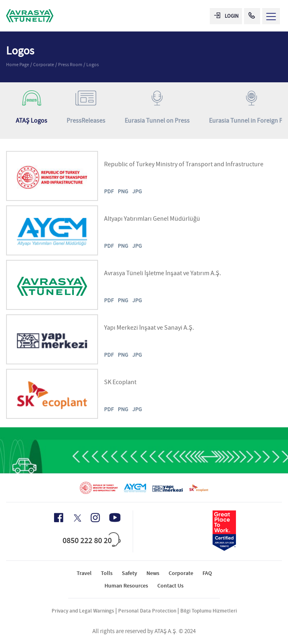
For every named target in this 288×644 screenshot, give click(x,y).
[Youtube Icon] (115, 517)
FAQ (207, 573)
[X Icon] (77, 518)
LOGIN (226, 16)
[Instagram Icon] (95, 518)
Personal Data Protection (147, 611)
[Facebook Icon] (59, 518)
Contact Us (170, 586)
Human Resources (126, 586)
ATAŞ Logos (31, 108)
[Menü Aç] (271, 16)
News (153, 573)
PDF (109, 191)
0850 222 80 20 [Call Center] (87, 540)
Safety (129, 573)
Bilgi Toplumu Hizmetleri (209, 611)
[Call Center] (252, 16)
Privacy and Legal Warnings (83, 611)
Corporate (44, 65)
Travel (84, 573)
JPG (137, 191)
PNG (123, 191)
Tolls (107, 573)
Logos (93, 65)
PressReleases (86, 108)
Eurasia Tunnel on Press (157, 108)
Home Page (18, 65)
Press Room (70, 65)
